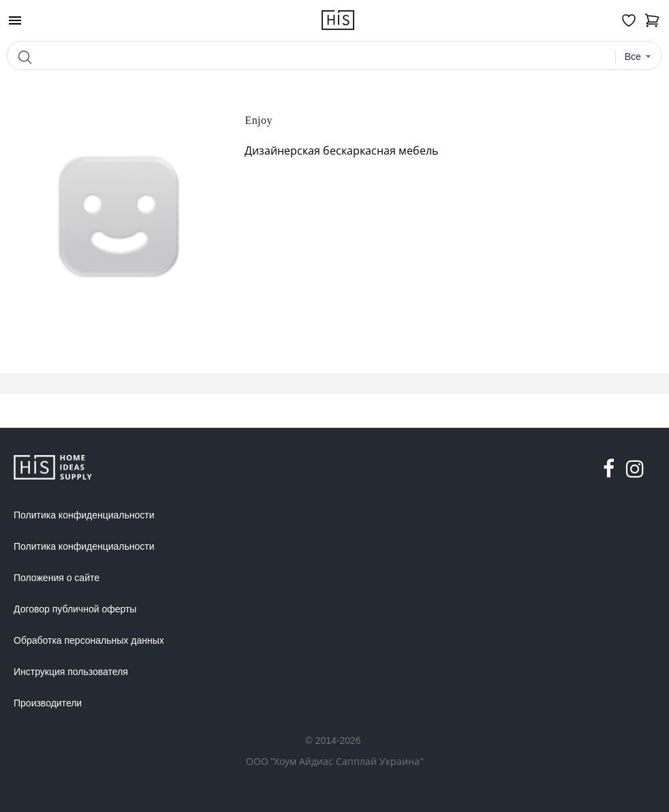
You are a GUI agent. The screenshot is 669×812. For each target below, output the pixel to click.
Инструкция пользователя (71, 672)
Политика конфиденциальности (84, 515)
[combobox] (638, 57)
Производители (48, 703)
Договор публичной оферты (75, 609)
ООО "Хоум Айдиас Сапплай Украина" (335, 761)
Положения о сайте (57, 578)
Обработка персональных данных (89, 640)
